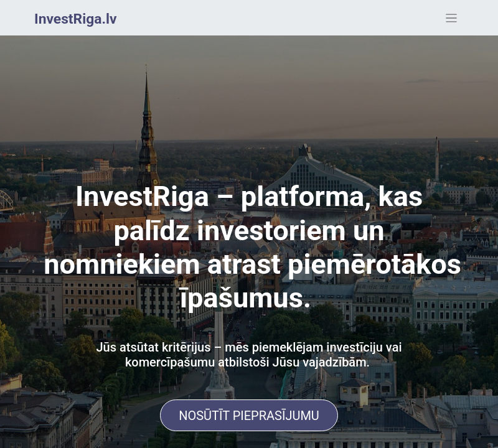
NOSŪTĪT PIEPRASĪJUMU (249, 416)
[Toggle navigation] (452, 18)
